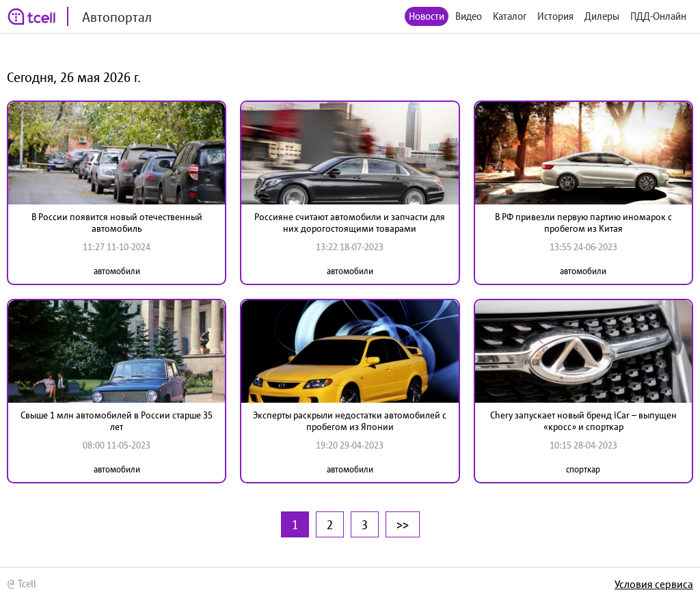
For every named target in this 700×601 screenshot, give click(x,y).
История (555, 16)
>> (403, 524)
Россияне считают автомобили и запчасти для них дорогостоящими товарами (350, 223)
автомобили (117, 271)
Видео (469, 16)
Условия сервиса (654, 584)
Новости (427, 16)
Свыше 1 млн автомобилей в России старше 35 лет (117, 421)
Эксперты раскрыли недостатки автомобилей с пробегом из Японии (350, 421)
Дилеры (602, 16)
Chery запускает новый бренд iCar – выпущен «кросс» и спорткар (583, 421)
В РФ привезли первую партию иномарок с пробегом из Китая (583, 223)
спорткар (583, 469)
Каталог (510, 16)
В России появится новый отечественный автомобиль (117, 223)
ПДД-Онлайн (658, 16)
